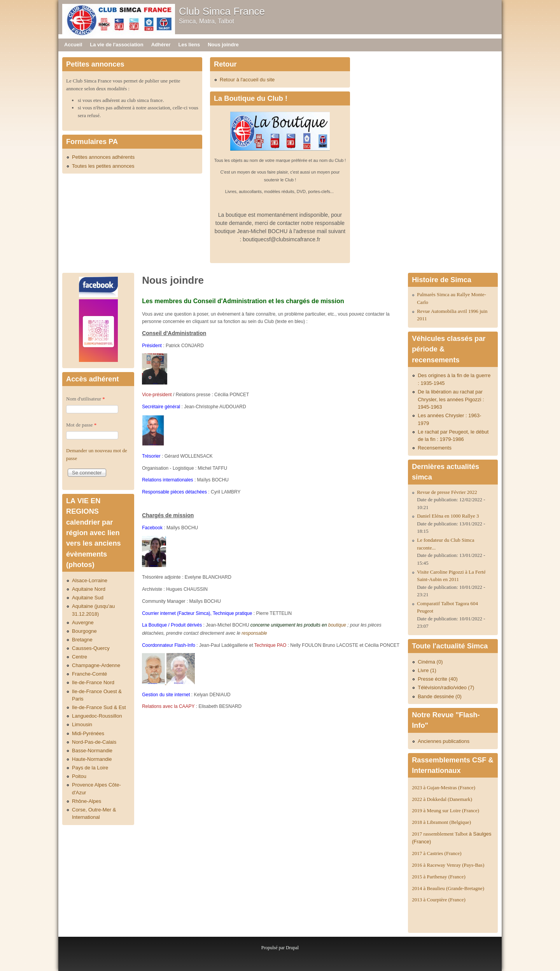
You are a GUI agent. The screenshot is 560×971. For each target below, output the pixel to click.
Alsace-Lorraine (90, 580)
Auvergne (83, 622)
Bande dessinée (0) (440, 696)
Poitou (79, 776)
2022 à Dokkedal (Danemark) (443, 799)
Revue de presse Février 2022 (447, 492)
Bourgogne (84, 631)
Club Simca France (222, 11)
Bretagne (82, 640)
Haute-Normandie (92, 759)
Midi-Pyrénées (88, 733)
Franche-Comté (89, 674)
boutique (337, 625)
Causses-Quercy (91, 648)
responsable (254, 633)
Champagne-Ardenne (96, 665)
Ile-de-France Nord (93, 682)
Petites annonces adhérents (103, 157)
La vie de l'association (116, 45)
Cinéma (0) (430, 662)
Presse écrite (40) (438, 679)
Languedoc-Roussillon (97, 716)
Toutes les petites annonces (103, 166)
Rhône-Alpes (87, 801)
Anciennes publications (444, 741)
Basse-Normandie (92, 751)
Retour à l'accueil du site (247, 80)
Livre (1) (427, 670)
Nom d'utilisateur (86, 399)
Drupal (292, 948)
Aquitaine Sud (88, 598)
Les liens (189, 45)
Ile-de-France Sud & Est (99, 707)
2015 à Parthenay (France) (439, 877)
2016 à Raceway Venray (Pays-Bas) (448, 865)
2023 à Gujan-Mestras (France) (444, 788)
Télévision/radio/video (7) (446, 687)
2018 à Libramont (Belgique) (441, 822)
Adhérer (161, 45)
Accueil (73, 45)
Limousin (82, 724)
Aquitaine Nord (89, 589)
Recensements (435, 448)
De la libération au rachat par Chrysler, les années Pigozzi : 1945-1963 (451, 399)
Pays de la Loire (90, 768)
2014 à (448, 888)
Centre (80, 657)
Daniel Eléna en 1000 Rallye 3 (448, 516)
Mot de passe (81, 425)
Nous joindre (223, 45)
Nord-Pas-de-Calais (94, 742)
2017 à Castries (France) (437, 853)
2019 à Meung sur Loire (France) (445, 810)
